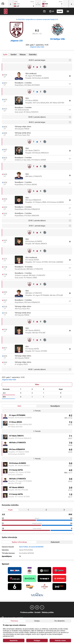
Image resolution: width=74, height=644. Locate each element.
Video (37, 384)
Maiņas (23, 55)
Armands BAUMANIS (36, 547)
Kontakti (38, 612)
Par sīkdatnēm (60, 621)
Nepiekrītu (14, 640)
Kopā (10, 510)
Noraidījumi (55, 406)
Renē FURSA (24, 547)
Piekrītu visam (60, 640)
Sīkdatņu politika (48, 612)
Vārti (19, 406)
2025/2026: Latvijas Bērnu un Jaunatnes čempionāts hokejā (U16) (38, 19)
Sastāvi (14, 55)
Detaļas (37, 621)
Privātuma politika (27, 612)
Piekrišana (14, 621)
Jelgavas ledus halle (37, 47)
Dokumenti (55, 542)
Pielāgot (37, 640)
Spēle (5, 55)
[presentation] (10, 4)
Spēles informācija (19, 542)
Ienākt (60, 11)
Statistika (33, 55)
